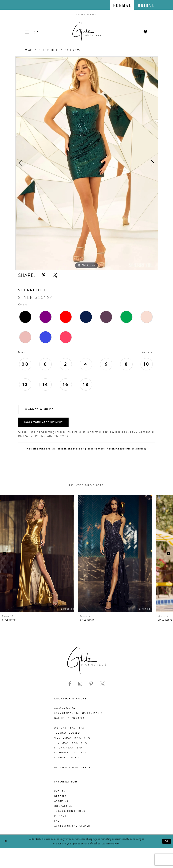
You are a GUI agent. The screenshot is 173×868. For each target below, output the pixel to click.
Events (60, 795)
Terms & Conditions (70, 814)
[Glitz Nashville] (87, 32)
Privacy (60, 819)
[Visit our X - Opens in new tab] (102, 687)
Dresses (61, 799)
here (117, 847)
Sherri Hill (48, 50)
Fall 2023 (72, 50)
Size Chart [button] (147, 352)
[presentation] (37, 557)
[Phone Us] (86, 14)
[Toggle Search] (36, 31)
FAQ (57, 824)
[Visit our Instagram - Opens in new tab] (80, 687)
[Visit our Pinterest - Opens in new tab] (91, 687)
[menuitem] (122, 5)
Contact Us (63, 809)
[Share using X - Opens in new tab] (55, 275)
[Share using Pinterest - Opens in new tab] (44, 275)
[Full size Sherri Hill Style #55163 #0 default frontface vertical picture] (87, 163)
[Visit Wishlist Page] (146, 31)
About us (61, 804)
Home (27, 50)
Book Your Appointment (46, 425)
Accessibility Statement (73, 829)
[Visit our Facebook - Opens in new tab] (70, 687)
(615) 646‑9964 (65, 711)
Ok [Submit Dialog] (166, 845)
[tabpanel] (87, 163)
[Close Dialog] (6, 845)
